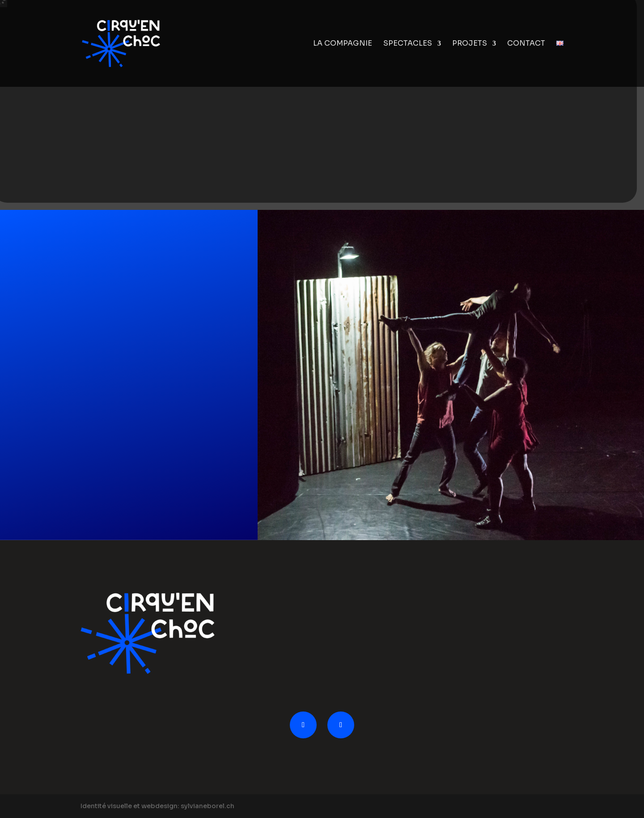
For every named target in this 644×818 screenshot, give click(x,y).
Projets (470, 44)
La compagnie (343, 44)
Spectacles (408, 44)
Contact (526, 44)
